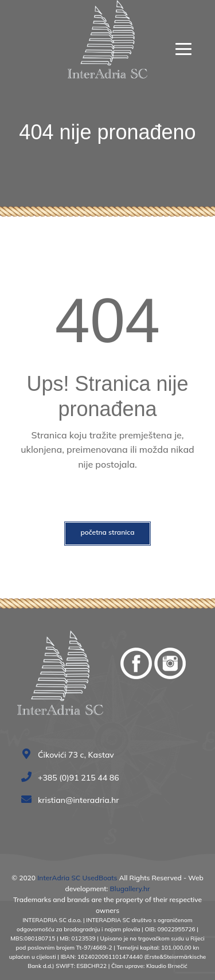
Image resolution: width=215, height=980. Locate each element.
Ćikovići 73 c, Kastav (70, 755)
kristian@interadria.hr (73, 800)
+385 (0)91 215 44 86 (73, 778)
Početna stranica (107, 532)
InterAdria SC (59, 878)
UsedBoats (99, 878)
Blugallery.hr (130, 889)
